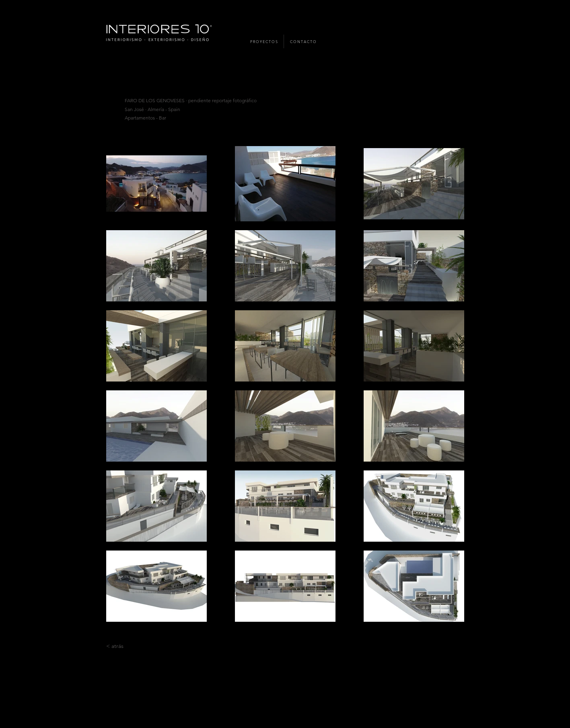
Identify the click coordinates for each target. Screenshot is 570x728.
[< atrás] (115, 646)
